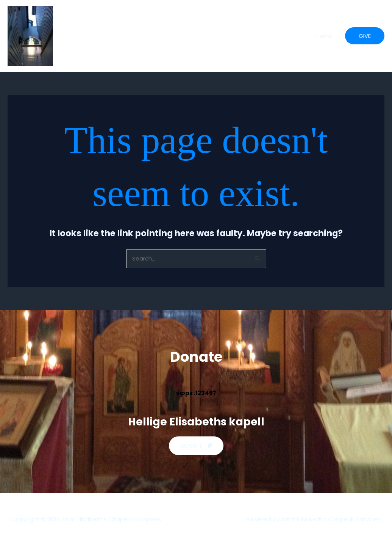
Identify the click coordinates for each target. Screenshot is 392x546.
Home (324, 36)
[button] (365, 36)
